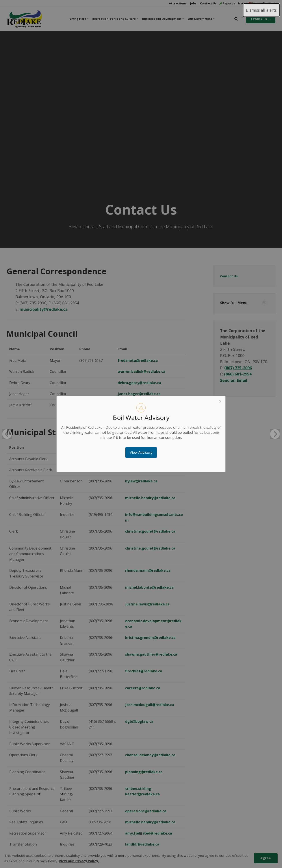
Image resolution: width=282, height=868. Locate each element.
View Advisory (141, 452)
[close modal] (220, 401)
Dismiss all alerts (261, 10)
